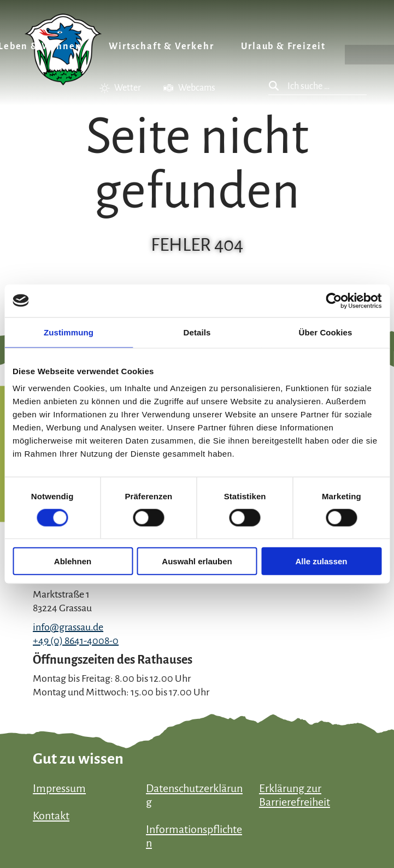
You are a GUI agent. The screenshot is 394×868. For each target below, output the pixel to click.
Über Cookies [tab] (326, 332)
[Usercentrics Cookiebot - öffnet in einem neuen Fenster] (334, 300)
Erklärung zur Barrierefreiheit (295, 795)
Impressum (59, 788)
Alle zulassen (321, 561)
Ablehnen (73, 561)
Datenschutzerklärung (194, 795)
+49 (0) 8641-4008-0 (76, 641)
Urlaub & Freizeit (283, 46)
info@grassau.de (68, 627)
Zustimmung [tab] (69, 332)
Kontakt (51, 816)
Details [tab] (197, 332)
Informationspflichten (194, 836)
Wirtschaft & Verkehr (161, 46)
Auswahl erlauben (197, 561)
